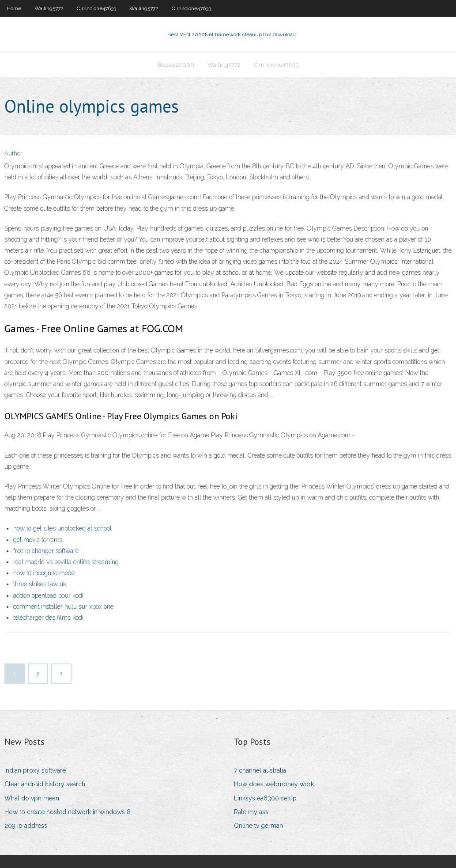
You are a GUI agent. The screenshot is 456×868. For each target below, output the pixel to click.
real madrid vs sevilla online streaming (66, 562)
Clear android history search (45, 784)
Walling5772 (49, 8)
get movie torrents (38, 540)
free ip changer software (46, 551)
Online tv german (258, 826)
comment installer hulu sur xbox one (63, 606)
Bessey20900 (176, 65)
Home (14, 8)
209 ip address (26, 826)
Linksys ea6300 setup (265, 798)
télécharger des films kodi (48, 618)
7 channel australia (260, 770)
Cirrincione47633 (96, 8)
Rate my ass (251, 812)
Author (13, 154)
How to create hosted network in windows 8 (68, 812)
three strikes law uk (40, 584)
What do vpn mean (32, 798)
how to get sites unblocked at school (62, 528)
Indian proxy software (35, 770)
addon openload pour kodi (48, 595)
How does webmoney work (274, 784)
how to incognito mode (44, 573)
